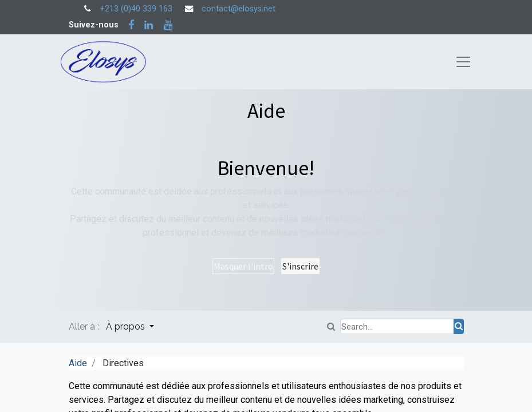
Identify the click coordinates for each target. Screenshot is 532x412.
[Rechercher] (459, 326)
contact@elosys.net (239, 9)
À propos (127, 326)
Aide (78, 363)
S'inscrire (300, 266)
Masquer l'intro (243, 266)
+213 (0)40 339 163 (136, 9)
